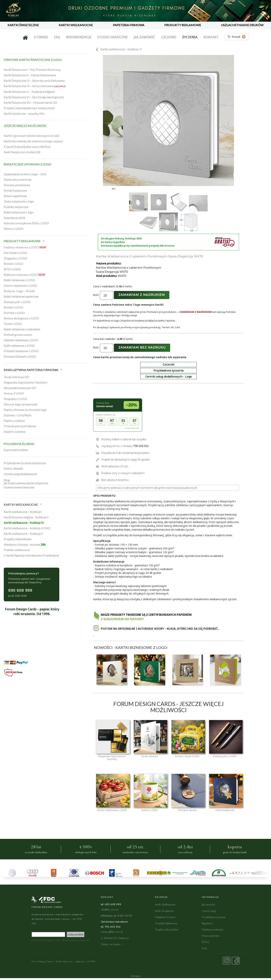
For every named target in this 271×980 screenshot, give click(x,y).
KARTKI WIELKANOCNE (76, 25)
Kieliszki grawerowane (18, 335)
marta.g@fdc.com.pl (112, 932)
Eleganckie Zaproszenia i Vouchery (26, 382)
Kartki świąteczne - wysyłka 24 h (24, 113)
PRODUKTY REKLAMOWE (183, 25)
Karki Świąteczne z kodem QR (22, 152)
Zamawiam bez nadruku (142, 348)
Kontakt (211, 37)
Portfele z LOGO (14, 313)
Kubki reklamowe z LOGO (19, 280)
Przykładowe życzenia (168, 371)
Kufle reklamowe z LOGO (19, 346)
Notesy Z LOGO (14, 393)
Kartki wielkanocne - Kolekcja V (23, 534)
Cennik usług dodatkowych (20, 474)
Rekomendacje (79, 37)
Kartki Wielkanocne (165, 904)
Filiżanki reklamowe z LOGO (21, 351)
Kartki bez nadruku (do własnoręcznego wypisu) (33, 141)
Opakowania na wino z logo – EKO (25, 174)
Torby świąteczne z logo (19, 201)
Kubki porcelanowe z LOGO (24, 275)
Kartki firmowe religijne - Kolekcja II (26, 517)
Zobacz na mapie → (112, 944)
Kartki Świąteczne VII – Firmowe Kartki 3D (30, 103)
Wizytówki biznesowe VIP (20, 388)
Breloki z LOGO (13, 264)
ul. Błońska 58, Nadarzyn (115, 938)
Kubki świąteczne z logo (19, 212)
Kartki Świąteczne (164, 911)
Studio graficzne (113, 37)
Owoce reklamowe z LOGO (20, 286)
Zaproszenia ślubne (16, 450)
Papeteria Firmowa (165, 917)
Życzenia (190, 37)
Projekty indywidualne (18, 539)
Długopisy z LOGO (16, 258)
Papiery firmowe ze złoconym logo (25, 410)
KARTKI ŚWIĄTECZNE (23, 25)
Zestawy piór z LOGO (17, 302)
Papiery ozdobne (14, 421)
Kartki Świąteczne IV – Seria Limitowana (35, 86)
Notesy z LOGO (14, 229)
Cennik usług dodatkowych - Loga (168, 377)
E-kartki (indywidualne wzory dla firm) (27, 147)
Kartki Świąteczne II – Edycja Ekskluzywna (30, 75)
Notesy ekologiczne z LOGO (21, 318)
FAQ (57, 37)
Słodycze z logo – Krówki (19, 291)
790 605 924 (141, 446)
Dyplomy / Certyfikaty (18, 415)
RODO (206, 942)
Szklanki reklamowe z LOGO (21, 340)
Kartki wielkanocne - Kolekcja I (23, 512)
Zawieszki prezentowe (18, 180)
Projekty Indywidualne (167, 929)
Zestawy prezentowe (17, 185)
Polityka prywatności (213, 929)
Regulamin (207, 923)
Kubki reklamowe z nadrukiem (22, 329)
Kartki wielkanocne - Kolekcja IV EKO (27, 528)
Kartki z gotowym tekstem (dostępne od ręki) (32, 136)
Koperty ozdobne (15, 432)
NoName (136, 976)
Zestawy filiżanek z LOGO (20, 356)
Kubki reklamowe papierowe (21, 296)
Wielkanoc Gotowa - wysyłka (25, 544)
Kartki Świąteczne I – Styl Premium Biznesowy (32, 70)
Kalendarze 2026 (14, 218)
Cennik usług (209, 911)
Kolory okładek (13, 468)
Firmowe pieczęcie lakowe (20, 426)
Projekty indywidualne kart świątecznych (29, 108)
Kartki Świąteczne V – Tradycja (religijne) (29, 92)
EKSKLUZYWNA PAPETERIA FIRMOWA (33, 370)
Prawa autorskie (210, 936)
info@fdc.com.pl (110, 910)
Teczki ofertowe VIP (16, 377)
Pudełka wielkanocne (17, 550)
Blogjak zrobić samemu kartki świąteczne (26, 482)
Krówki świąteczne (15, 190)
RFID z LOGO (12, 269)
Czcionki (169, 37)
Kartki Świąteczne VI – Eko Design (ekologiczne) (34, 97)
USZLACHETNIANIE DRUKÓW (242, 25)
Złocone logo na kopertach (21, 404)
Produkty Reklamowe (166, 923)
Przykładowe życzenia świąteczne (25, 463)
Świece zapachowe (15, 196)
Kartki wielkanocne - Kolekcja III (24, 523)
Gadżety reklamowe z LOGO (25, 247)
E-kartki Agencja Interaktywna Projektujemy (31, 555)
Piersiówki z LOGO (16, 253)
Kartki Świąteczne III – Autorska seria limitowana (34, 81)
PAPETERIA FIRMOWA (129, 25)
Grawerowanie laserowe (19, 487)
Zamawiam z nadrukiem (142, 295)
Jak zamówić (144, 37)
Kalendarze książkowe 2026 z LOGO (26, 223)
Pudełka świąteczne (16, 207)
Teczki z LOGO (13, 324)
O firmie (41, 37)
